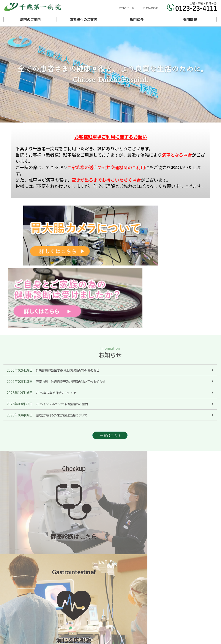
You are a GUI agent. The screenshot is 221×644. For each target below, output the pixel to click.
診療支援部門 (189, 624)
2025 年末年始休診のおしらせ (56, 302)
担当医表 (151, 616)
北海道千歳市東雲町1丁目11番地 (48, 612)
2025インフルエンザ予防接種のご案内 (62, 313)
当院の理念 (117, 607)
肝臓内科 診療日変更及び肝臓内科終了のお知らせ (71, 291)
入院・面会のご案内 (194, 616)
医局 (113, 624)
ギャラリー (152, 611)
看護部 (150, 624)
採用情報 (151, 629)
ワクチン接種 (154, 620)
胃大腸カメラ (189, 620)
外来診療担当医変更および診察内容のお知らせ (68, 280)
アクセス (187, 611)
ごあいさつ (188, 603)
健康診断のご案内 (121, 620)
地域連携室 (117, 629)
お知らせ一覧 (126, 8)
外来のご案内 (118, 616)
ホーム (114, 603)
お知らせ (151, 603)
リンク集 (187, 629)
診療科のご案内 (120, 611)
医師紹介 (187, 607)
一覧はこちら (110, 346)
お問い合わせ (151, 8)
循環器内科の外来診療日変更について (62, 325)
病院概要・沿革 (155, 607)
